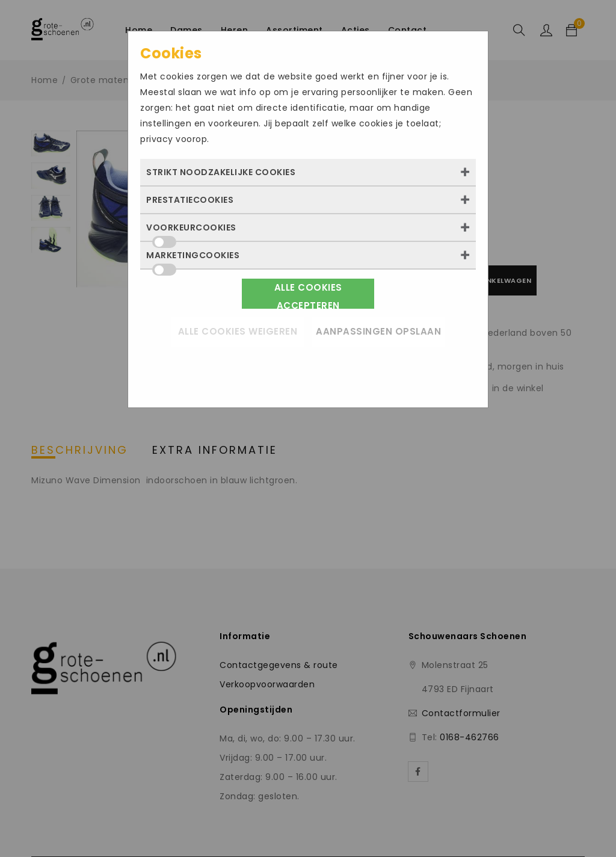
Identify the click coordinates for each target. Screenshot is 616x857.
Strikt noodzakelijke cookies (221, 172)
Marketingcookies (193, 259)
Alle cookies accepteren (308, 295)
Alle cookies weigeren (238, 331)
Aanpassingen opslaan (378, 331)
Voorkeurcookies (191, 231)
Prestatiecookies (190, 200)
